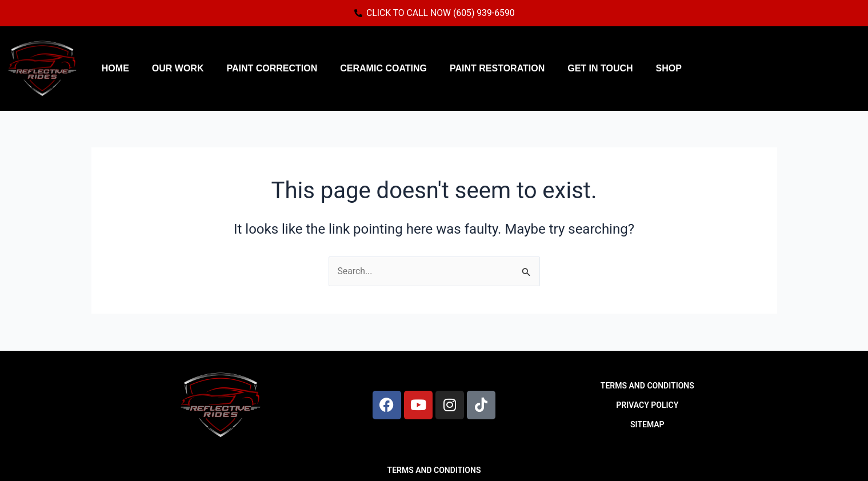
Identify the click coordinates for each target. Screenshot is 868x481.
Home (115, 68)
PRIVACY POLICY (647, 405)
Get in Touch (600, 68)
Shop (669, 68)
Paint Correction (272, 68)
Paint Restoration (497, 68)
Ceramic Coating (383, 68)
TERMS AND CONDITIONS (647, 386)
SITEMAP (647, 424)
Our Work (178, 68)
